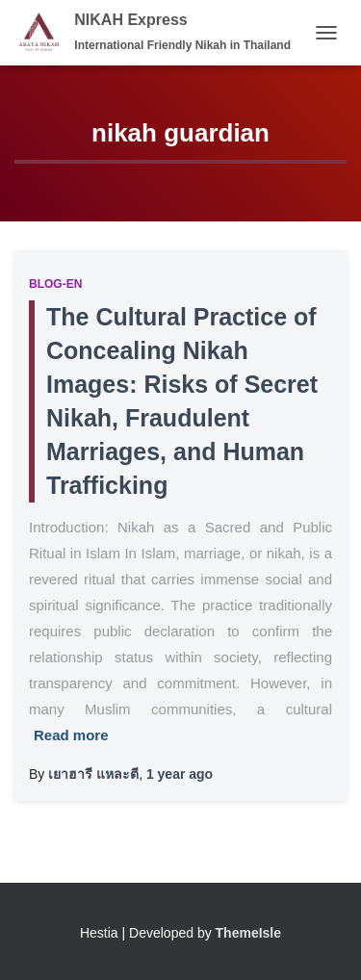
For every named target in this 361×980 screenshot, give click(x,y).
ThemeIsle (248, 933)
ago (180, 774)
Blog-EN (55, 284)
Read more (71, 735)
